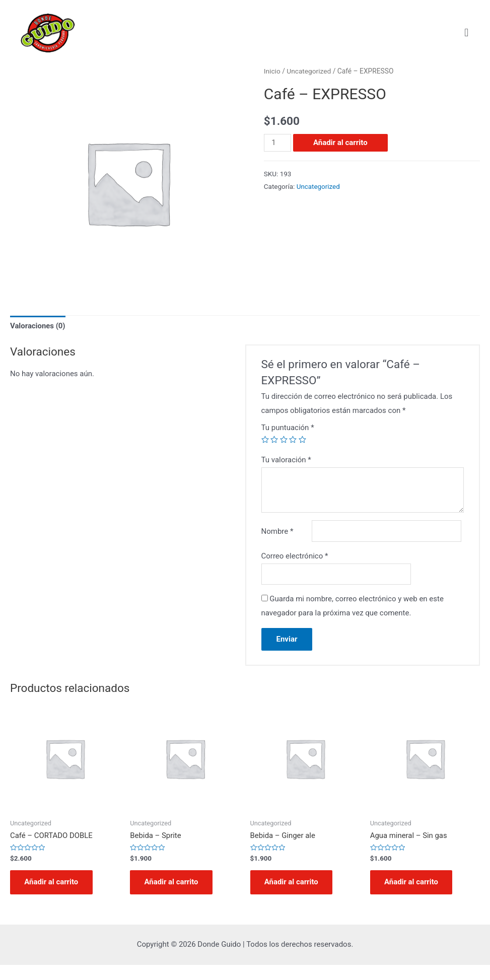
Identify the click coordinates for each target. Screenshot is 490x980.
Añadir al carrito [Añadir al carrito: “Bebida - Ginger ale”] (293, 897)
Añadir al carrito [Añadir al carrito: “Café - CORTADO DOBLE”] (52, 897)
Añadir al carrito (340, 143)
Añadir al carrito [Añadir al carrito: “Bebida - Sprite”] (172, 897)
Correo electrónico (295, 570)
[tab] (38, 327)
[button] (467, 32)
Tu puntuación (288, 428)
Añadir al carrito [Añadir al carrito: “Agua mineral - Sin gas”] (412, 897)
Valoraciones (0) (38, 326)
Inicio (272, 71)
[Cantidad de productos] (277, 143)
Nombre (277, 527)
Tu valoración (286, 460)
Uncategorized (309, 71)
